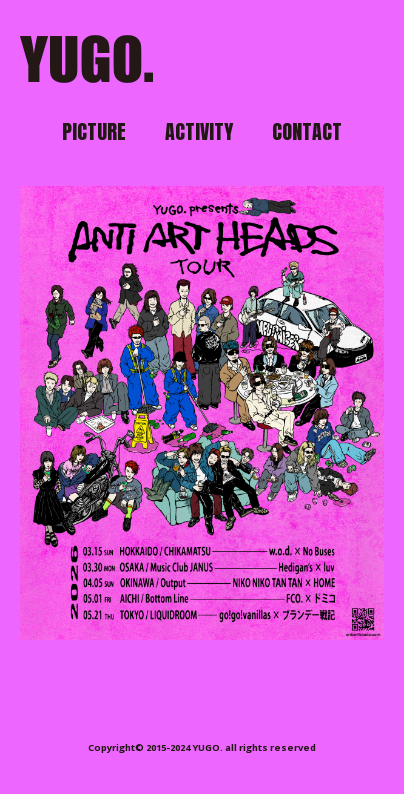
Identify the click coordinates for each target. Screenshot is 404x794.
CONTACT (307, 131)
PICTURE (94, 131)
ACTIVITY (199, 131)
